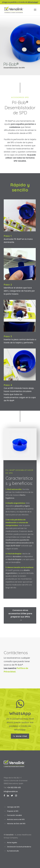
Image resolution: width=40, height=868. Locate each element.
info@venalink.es (11, 791)
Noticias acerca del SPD (16, 819)
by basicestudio (13, 851)
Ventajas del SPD (13, 807)
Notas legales (12, 843)
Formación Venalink (14, 815)
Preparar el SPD (13, 811)
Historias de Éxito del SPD (16, 824)
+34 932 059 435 (14, 788)
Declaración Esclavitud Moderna (19, 847)
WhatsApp (33, 2)
